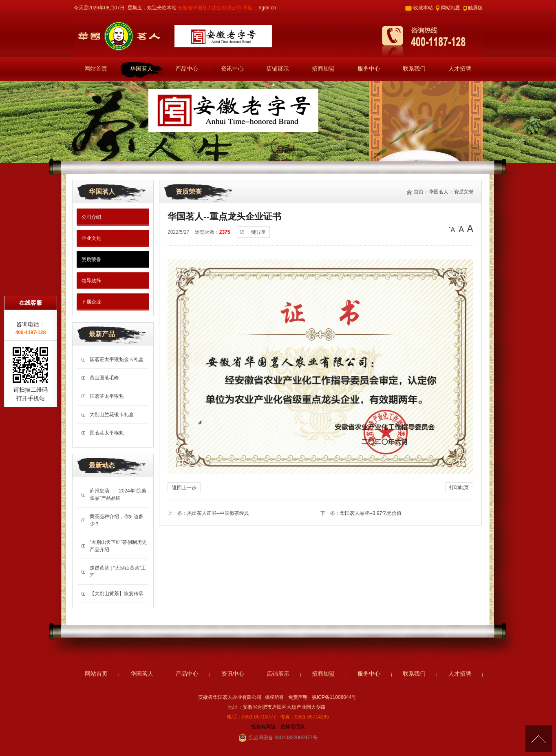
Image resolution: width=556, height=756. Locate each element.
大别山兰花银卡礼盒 (112, 415)
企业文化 (91, 238)
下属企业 (91, 302)
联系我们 (414, 69)
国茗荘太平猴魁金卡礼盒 (117, 359)
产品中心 (187, 69)
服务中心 (369, 69)
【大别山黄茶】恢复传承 (117, 594)
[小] (453, 228)
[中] (461, 228)
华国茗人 (141, 69)
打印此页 (459, 488)
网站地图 (451, 8)
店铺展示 (278, 69)
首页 (419, 192)
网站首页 (96, 69)
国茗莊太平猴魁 (107, 396)
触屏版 (475, 8)
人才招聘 (460, 69)
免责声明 (298, 697)
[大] (469, 228)
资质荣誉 (464, 192)
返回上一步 (184, 488)
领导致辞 (91, 281)
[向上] (539, 739)
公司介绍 (91, 217)
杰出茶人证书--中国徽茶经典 (218, 513)
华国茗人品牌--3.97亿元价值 (371, 513)
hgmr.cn (267, 8)
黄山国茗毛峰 (104, 378)
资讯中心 (232, 69)
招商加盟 (323, 69)
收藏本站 (423, 8)
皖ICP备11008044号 (334, 697)
